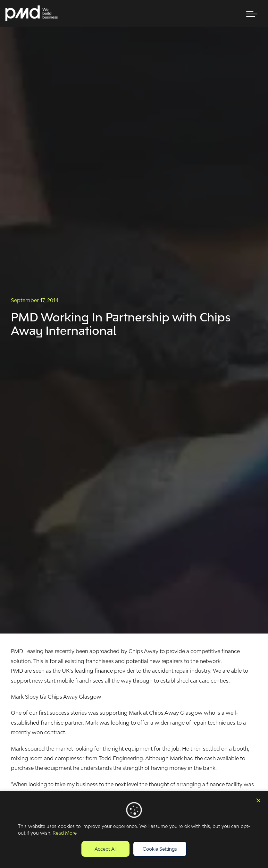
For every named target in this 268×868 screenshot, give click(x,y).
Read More (65, 833)
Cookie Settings (160, 849)
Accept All (105, 849)
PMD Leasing (27, 651)
